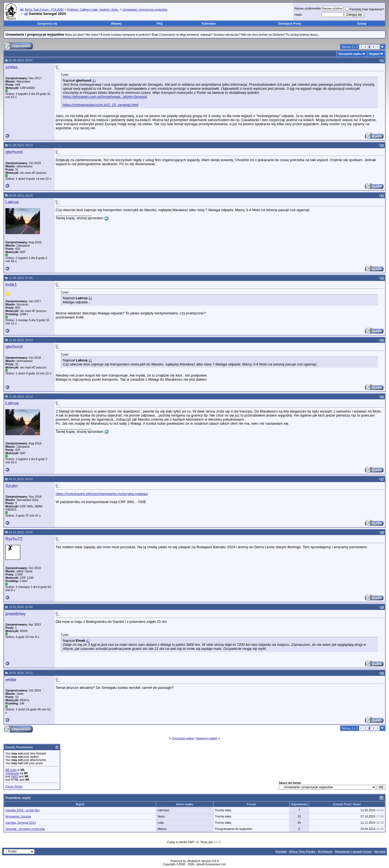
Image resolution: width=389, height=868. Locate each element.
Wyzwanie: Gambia (18, 816)
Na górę (380, 852)
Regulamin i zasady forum (353, 852)
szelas (11, 67)
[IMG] (15, 776)
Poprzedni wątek (183, 738)
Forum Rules (14, 786)
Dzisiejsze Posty (290, 24)
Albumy (116, 24)
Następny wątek (207, 738)
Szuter (12, 486)
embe (11, 680)
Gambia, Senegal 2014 (21, 823)
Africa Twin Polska (302, 852)
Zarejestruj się (47, 24)
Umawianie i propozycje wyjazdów (145, 9)
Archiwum (325, 852)
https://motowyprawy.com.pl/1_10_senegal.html (100, 105)
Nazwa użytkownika (308, 8)
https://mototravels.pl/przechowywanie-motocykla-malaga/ (102, 494)
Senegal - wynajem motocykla (25, 829)
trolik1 (11, 285)
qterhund (14, 152)
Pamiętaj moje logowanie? (365, 9)
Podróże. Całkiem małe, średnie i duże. (93, 9)
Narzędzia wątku (350, 54)
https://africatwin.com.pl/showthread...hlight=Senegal (105, 97)
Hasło (298, 15)
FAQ (160, 24)
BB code (11, 770)
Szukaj (362, 24)
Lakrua (12, 202)
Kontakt (281, 852)
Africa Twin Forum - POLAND (44, 9)
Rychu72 (14, 539)
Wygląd (374, 54)
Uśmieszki (12, 773)
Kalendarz (209, 24)
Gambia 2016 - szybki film (23, 810)
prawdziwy (16, 614)
